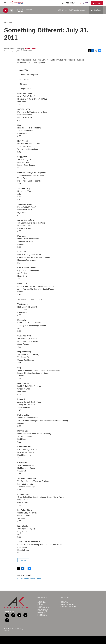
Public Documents (43, 608)
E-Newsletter (42, 614)
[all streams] (96, 10)
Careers (40, 604)
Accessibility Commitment (68, 607)
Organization (42, 603)
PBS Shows (71, 3)
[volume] (12, 10)
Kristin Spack (30, 49)
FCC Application (43, 609)
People (40, 606)
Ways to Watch (42, 616)
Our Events (41, 612)
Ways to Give (64, 603)
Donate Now (64, 601)
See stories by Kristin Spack (29, 579)
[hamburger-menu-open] (5, 3)
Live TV (84, 3)
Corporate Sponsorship (67, 604)
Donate (98, 3)
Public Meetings (43, 611)
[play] (6, 10)
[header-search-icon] (63, 3)
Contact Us (41, 601)
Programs (8, 23)
